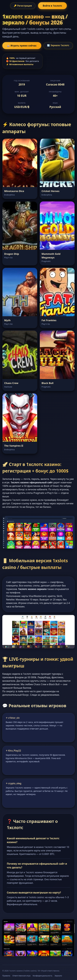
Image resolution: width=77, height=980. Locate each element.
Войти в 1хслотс (52, 6)
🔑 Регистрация (23, 6)
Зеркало (58, 976)
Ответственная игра (21, 976)
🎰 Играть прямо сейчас (22, 46)
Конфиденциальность (42, 976)
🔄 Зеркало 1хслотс (58, 45)
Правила (6, 976)
